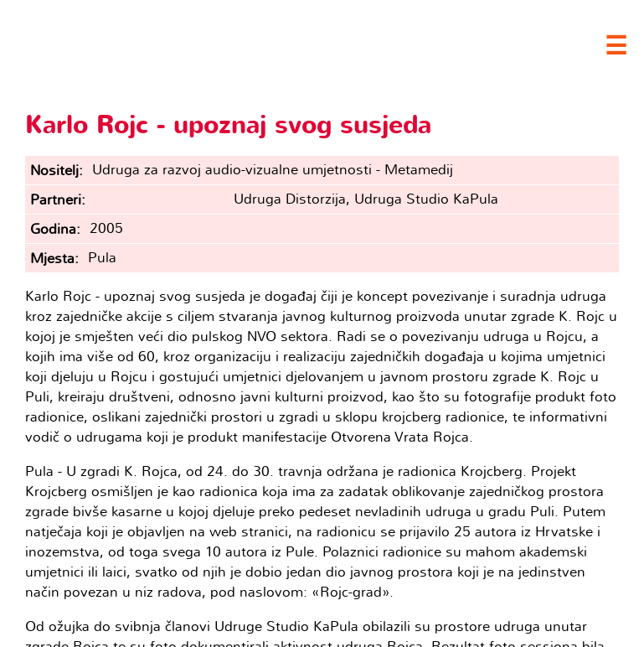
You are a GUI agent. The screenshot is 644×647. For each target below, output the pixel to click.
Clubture (167, 43)
